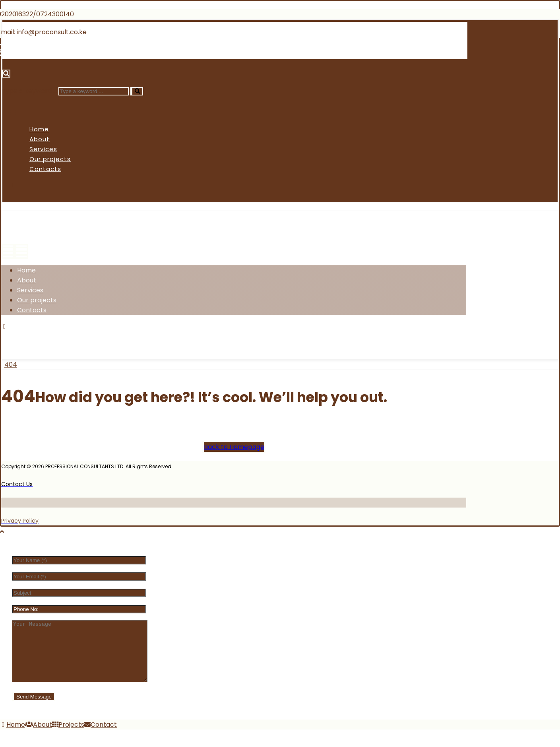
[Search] (137, 91)
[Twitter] (47, 336)
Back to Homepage (234, 447)
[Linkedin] (98, 50)
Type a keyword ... (29, 91)
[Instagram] (78, 336)
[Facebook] (18, 336)
